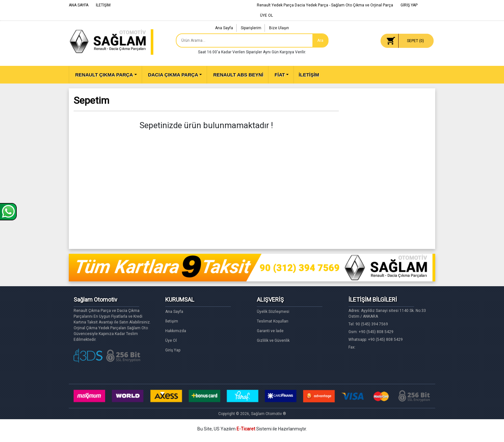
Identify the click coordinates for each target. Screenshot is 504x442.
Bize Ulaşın (279, 28)
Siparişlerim (251, 28)
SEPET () (415, 41)
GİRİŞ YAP (409, 5)
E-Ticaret (246, 429)
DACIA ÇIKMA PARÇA (173, 75)
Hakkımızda (176, 331)
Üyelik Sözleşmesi (273, 312)
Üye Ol (171, 340)
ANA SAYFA (79, 5)
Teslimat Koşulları (273, 321)
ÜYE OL (266, 15)
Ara (320, 40)
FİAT (280, 75)
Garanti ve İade (270, 331)
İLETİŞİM (103, 5)
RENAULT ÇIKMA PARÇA (104, 75)
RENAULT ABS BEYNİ (238, 75)
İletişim (172, 321)
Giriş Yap (173, 350)
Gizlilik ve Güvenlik (273, 340)
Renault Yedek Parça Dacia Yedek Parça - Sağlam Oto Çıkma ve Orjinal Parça (325, 5)
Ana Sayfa (224, 28)
